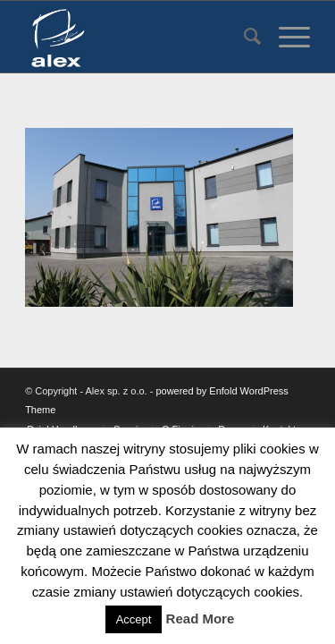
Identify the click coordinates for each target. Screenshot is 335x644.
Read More (201, 619)
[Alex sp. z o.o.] (139, 37)
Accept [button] (134, 619)
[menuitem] (243, 37)
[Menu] (285, 37)
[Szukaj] (243, 37)
